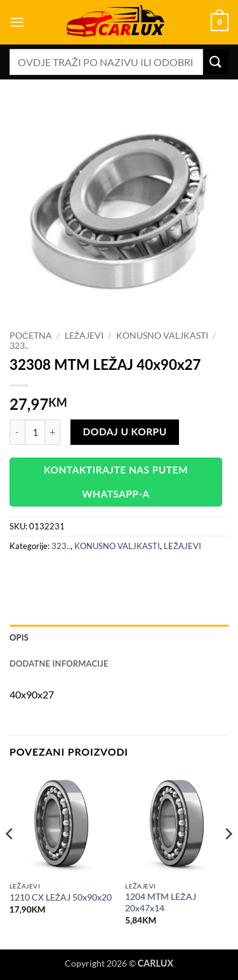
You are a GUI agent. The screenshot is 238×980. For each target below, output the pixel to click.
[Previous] (10, 860)
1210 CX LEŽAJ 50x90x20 (61, 897)
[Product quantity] (35, 432)
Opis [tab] (19, 637)
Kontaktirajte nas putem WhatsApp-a (116, 481)
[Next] (228, 860)
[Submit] (216, 62)
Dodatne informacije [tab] (59, 664)
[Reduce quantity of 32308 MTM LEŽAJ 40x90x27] (17, 432)
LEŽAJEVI (84, 336)
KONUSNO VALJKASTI (162, 336)
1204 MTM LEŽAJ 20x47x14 (160, 902)
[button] (17, 22)
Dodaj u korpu (125, 432)
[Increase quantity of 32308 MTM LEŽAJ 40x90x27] (53, 432)
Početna (31, 336)
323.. (19, 346)
